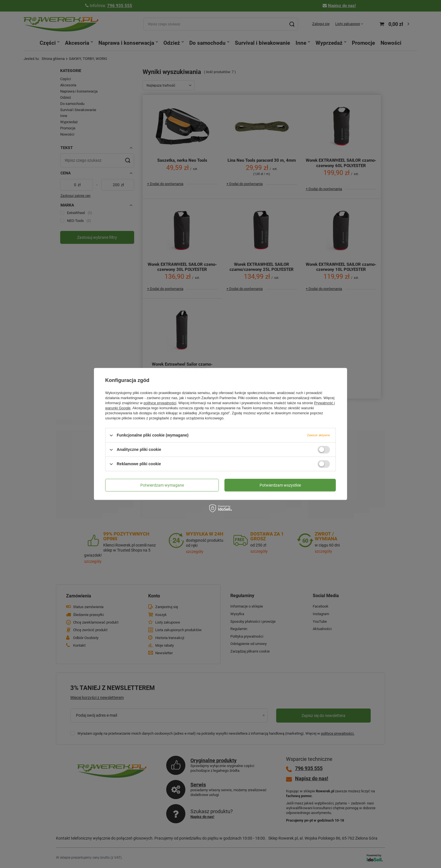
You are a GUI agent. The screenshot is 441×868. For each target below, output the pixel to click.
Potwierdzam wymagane (162, 485)
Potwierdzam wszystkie (280, 485)
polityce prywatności (160, 403)
